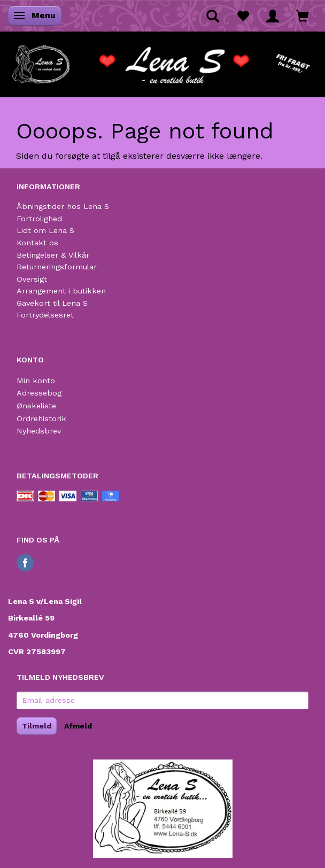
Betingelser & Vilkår (53, 255)
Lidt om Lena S (45, 230)
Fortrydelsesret (45, 315)
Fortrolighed (39, 219)
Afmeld (78, 726)
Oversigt (32, 279)
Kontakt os (37, 243)
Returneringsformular (57, 267)
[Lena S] (162, 61)
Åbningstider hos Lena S (63, 206)
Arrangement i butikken (61, 291)
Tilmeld (37, 726)
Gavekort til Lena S (52, 303)
